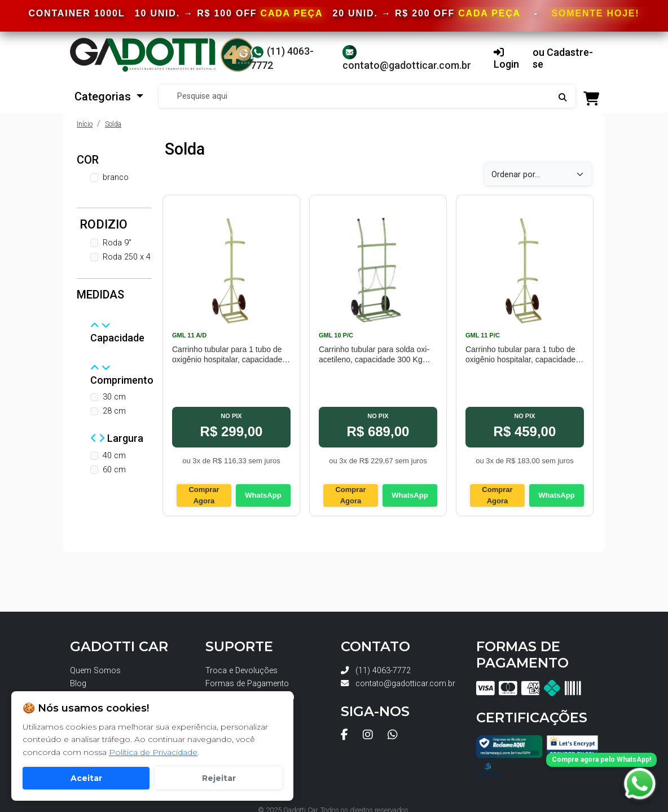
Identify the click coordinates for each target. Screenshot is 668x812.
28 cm (114, 411)
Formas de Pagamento (247, 684)
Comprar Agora (204, 495)
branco (116, 177)
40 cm (114, 456)
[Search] (367, 96)
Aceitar (86, 778)
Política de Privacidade (153, 752)
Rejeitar (219, 778)
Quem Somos (95, 671)
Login (506, 59)
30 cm (114, 397)
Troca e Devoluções (241, 671)
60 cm (114, 470)
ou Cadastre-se (563, 58)
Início (85, 124)
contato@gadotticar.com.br (398, 684)
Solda (113, 124)
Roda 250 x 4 (127, 257)
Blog (78, 684)
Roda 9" (117, 243)
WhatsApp (263, 495)
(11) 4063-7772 (376, 671)
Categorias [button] (104, 96)
